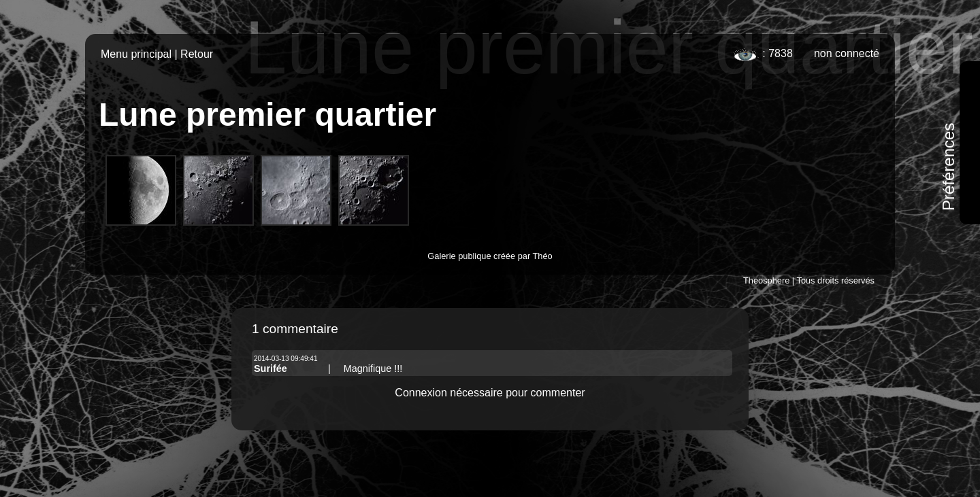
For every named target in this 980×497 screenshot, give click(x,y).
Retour (197, 54)
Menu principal (136, 54)
